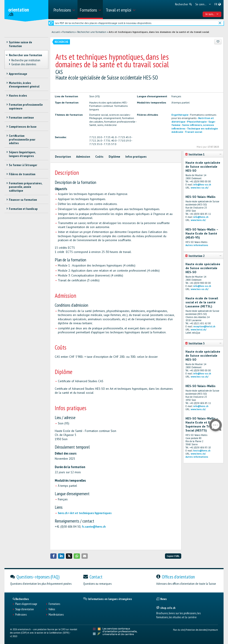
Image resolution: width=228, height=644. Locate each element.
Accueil (56, 32)
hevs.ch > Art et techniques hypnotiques (85, 513)
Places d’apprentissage (26, 604)
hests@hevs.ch (202, 451)
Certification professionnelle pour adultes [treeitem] (22, 139)
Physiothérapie (197, 121)
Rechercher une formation (92, 32)
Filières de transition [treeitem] (22, 174)
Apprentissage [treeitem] (18, 74)
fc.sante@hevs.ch (94, 527)
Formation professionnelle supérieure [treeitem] (26, 106)
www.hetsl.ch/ (199, 330)
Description (63, 157)
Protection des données (196, 630)
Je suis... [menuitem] (212, 14)
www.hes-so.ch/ (200, 188)
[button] (53, 556)
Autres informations (197, 245)
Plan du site (179, 630)
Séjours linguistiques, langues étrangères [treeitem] (22, 154)
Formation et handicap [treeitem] (23, 209)
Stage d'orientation (24, 609)
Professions (21, 615)
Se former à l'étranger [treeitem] (23, 165)
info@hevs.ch (201, 217)
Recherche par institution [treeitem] (26, 60)
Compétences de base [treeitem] (23, 127)
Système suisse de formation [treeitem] (20, 44)
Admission (83, 157)
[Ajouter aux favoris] (218, 42)
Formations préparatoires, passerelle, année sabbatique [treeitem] (25, 187)
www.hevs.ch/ (198, 220)
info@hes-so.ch (202, 185)
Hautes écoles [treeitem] (18, 95)
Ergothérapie (180, 115)
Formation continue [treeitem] (21, 117)
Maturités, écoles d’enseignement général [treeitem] (24, 85)
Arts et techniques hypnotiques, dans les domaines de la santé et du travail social (159, 32)
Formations (68, 32)
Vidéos (52, 609)
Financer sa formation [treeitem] (23, 200)
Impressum (213, 630)
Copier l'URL (173, 556)
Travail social (193, 132)
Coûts (99, 157)
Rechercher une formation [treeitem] (25, 55)
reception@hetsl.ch (204, 326)
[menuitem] (64, 10)
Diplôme (114, 157)
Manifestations (56, 615)
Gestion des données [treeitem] (24, 64)
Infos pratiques (136, 157)
